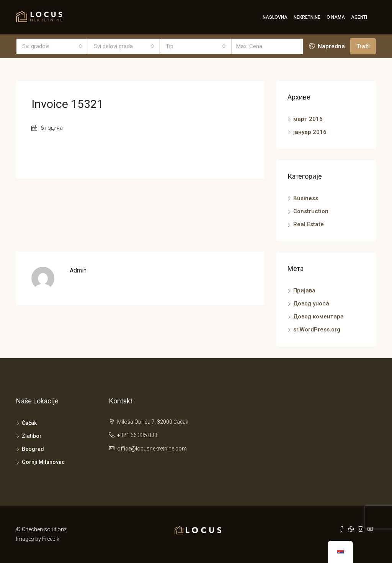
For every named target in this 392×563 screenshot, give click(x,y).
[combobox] (52, 46)
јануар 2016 (310, 132)
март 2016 (308, 119)
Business (306, 198)
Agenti (359, 17)
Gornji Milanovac (43, 462)
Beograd (33, 449)
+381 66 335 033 (137, 435)
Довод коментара (318, 317)
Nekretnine (307, 17)
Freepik (51, 539)
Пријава (304, 290)
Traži (363, 46)
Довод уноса (311, 304)
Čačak (29, 423)
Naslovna (275, 17)
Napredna (327, 46)
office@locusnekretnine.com (152, 449)
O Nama (336, 17)
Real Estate (309, 224)
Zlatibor (32, 436)
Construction (311, 211)
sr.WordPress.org (317, 330)
